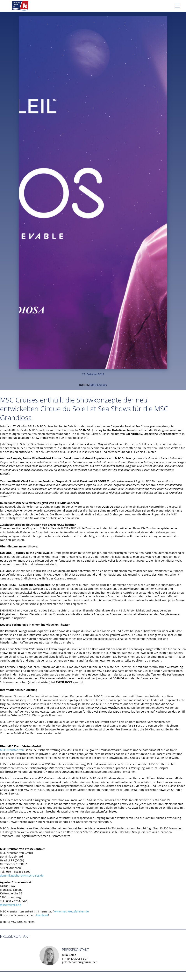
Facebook (42, 915)
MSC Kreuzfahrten (12, 750)
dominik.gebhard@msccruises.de (22, 875)
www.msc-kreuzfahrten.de (72, 911)
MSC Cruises (99, 385)
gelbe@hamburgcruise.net (79, 962)
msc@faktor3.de (11, 905)
